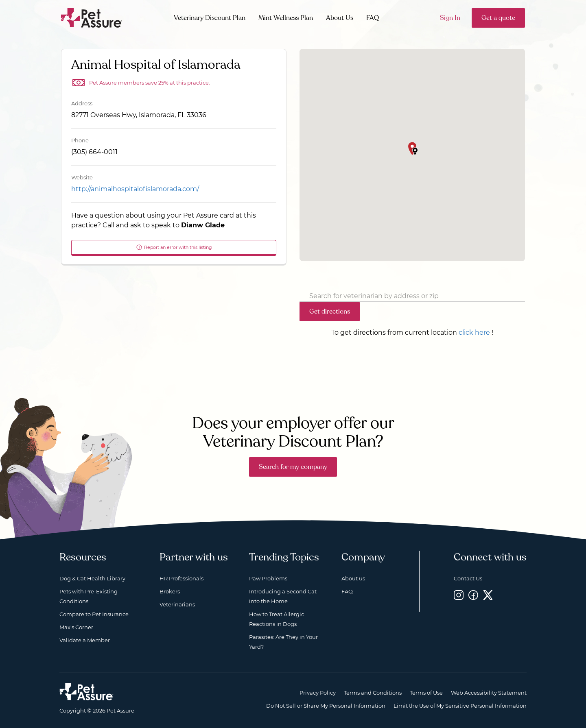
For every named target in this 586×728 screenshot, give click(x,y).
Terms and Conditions (373, 693)
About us (353, 578)
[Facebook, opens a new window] (473, 595)
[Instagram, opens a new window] (459, 595)
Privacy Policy (318, 693)
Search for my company (293, 467)
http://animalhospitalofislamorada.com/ (135, 189)
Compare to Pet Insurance (94, 614)
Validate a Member (85, 640)
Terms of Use (426, 693)
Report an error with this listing (174, 247)
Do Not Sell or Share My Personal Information (326, 706)
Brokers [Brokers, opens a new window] (170, 591)
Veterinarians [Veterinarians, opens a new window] (177, 604)
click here (474, 332)
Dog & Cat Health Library (92, 578)
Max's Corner (76, 627)
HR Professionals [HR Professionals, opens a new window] (181, 578)
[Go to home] (92, 17)
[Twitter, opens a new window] (488, 595)
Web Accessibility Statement (489, 693)
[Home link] (86, 692)
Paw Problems (268, 578)
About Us (340, 18)
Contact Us (468, 578)
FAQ (373, 18)
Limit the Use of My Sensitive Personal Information (460, 706)
